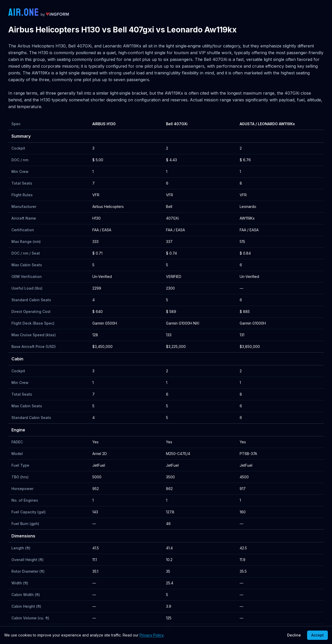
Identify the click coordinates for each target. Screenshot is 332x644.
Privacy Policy (152, 635)
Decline (294, 635)
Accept (317, 635)
